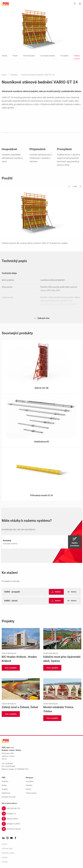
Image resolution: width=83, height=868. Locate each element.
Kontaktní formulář (9, 797)
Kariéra (28, 789)
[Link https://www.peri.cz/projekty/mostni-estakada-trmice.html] (62, 696)
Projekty (5, 789)
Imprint (4, 844)
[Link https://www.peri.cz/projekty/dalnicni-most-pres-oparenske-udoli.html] (62, 646)
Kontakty (29, 785)
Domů (4, 75)
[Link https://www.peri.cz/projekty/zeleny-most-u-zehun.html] (21, 694)
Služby (4, 785)
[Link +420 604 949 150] (41, 808)
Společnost (6, 793)
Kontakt (5, 857)
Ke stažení (30, 781)
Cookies (5, 862)
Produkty (14, 75)
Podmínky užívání (8, 853)
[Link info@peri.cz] (41, 814)
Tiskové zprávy (31, 793)
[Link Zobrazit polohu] (41, 819)
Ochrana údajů (7, 849)
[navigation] (41, 542)
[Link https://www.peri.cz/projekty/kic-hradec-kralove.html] (21, 646)
